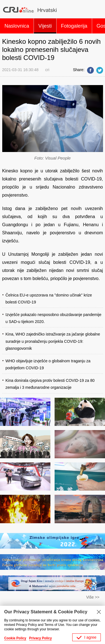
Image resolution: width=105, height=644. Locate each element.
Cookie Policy (15, 638)
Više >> (93, 597)
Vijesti (45, 26)
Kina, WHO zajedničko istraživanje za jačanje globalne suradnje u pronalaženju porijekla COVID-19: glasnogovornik (53, 341)
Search (97, 10)
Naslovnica (17, 26)
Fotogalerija (74, 26)
